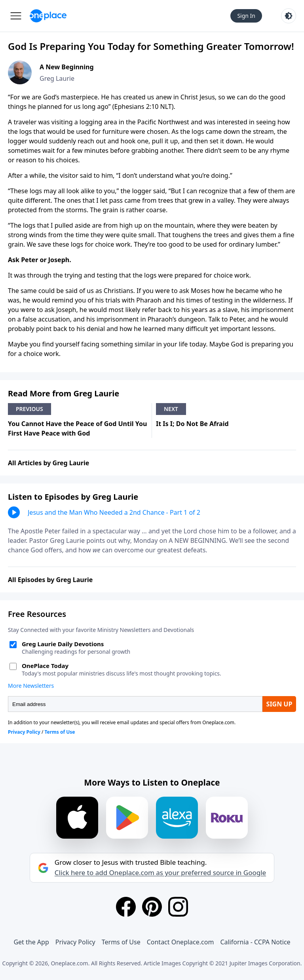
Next (171, 409)
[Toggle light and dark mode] (289, 16)
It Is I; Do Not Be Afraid (192, 424)
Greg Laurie (57, 78)
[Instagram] (178, 907)
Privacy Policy (75, 942)
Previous (29, 409)
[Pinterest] (152, 907)
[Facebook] (126, 907)
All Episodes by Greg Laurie (50, 580)
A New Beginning (67, 67)
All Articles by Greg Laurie (48, 463)
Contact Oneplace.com (180, 942)
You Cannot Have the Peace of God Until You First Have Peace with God (77, 428)
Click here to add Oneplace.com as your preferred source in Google (160, 873)
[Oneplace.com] (48, 16)
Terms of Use (121, 942)
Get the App (31, 942)
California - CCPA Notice (255, 942)
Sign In (246, 16)
